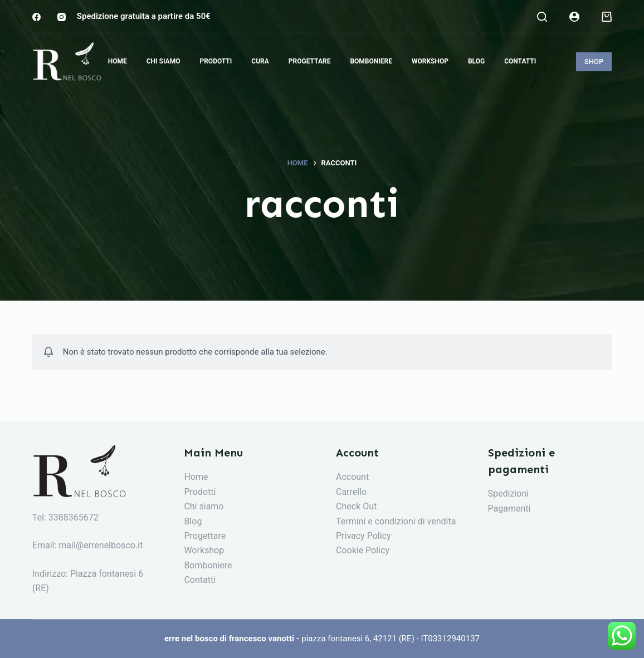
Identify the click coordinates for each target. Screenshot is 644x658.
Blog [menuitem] (476, 61)
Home (196, 477)
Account (352, 477)
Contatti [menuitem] (520, 61)
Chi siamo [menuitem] (164, 61)
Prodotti (200, 492)
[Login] (574, 17)
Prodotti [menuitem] (216, 61)
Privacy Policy (364, 536)
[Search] (542, 17)
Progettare (205, 536)
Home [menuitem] (118, 61)
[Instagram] (62, 17)
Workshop (204, 550)
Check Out (356, 506)
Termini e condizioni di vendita (396, 521)
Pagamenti (509, 509)
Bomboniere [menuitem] (371, 61)
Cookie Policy (363, 550)
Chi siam (201, 506)
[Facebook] (36, 17)
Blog (193, 521)
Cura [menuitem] (260, 61)
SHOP (594, 62)
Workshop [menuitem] (430, 61)
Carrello (351, 492)
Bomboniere (208, 565)
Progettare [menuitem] (310, 61)
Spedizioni (509, 494)
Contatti (200, 580)
